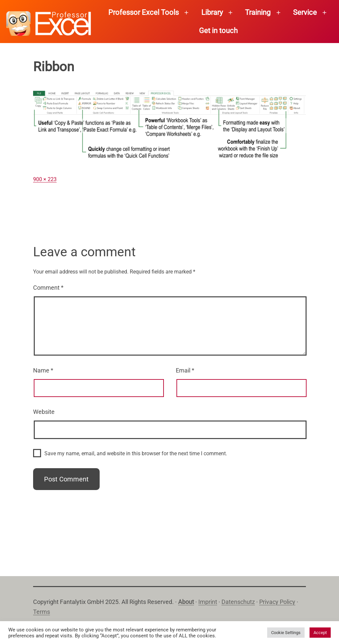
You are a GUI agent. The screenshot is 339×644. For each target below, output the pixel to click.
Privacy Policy (277, 602)
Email (185, 370)
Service (305, 12)
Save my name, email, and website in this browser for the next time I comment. (136, 453)
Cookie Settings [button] (286, 633)
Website (44, 412)
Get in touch (218, 31)
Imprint (208, 602)
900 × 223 (45, 179)
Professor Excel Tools (144, 12)
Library (212, 12)
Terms (42, 612)
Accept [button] (320, 633)
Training (258, 12)
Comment (48, 288)
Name (43, 370)
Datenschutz (238, 602)
